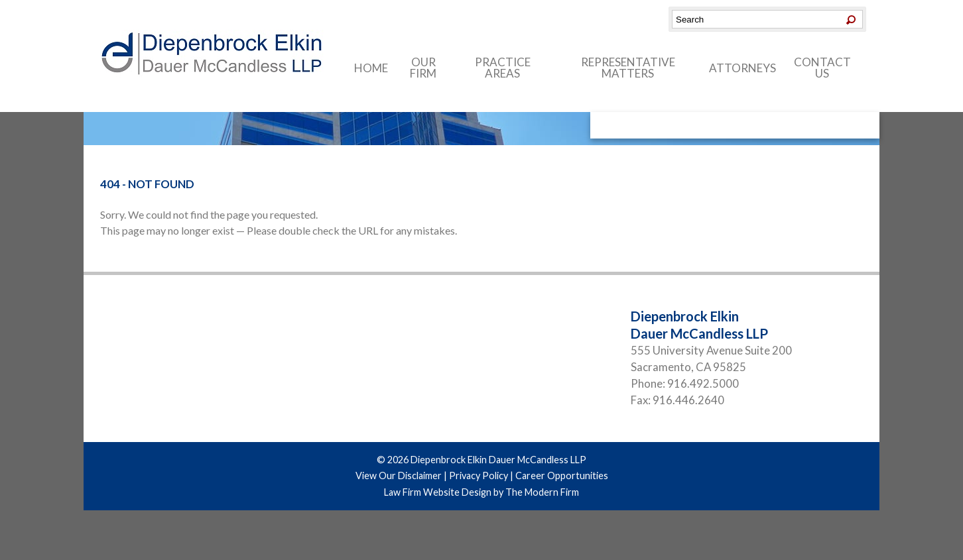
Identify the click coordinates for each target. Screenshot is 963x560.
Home (371, 68)
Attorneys (742, 68)
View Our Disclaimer (399, 476)
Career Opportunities (562, 476)
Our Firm (423, 68)
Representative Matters (628, 68)
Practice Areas (503, 68)
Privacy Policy (479, 476)
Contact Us (822, 68)
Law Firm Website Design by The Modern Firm (481, 492)
